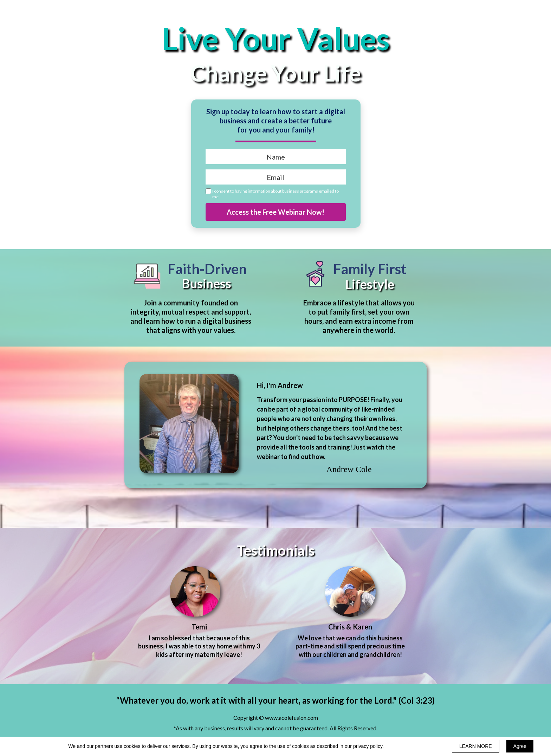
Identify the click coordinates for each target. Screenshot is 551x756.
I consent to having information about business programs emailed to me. (275, 194)
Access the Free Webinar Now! (276, 212)
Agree (520, 746)
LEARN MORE (476, 746)
